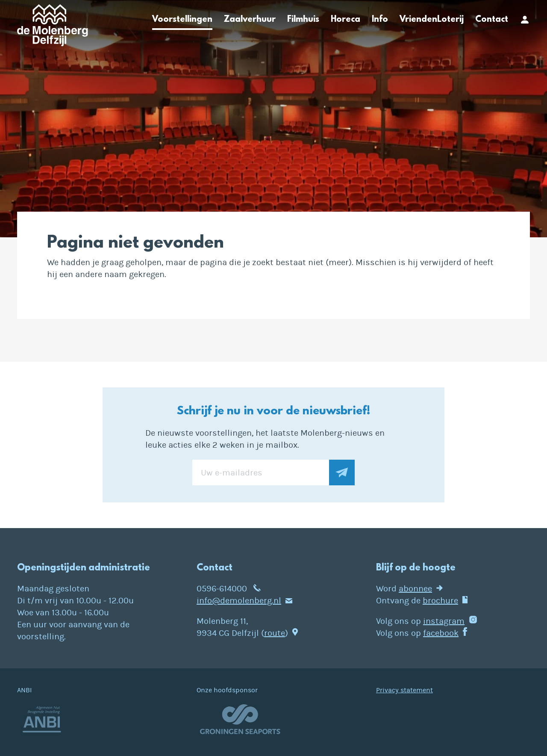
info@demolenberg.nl (239, 601)
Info (380, 20)
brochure (440, 601)
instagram (444, 621)
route (275, 633)
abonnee (415, 589)
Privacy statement (404, 690)
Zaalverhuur (250, 20)
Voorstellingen (182, 20)
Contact (492, 20)
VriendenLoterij (432, 20)
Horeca (346, 20)
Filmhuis (303, 20)
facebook (441, 633)
